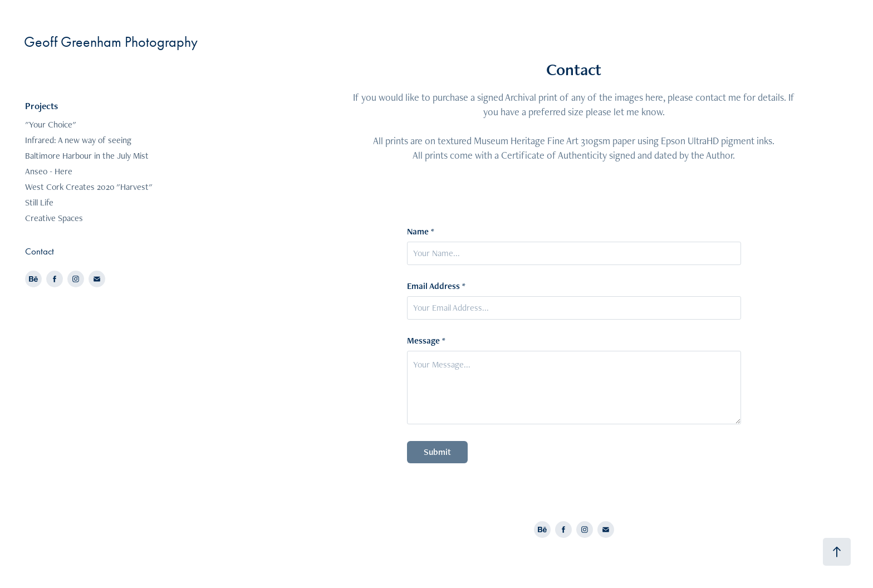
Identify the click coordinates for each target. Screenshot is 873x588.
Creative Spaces (54, 218)
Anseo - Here (49, 171)
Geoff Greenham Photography (111, 42)
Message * (426, 341)
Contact (40, 251)
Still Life (39, 202)
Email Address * (436, 286)
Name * (421, 232)
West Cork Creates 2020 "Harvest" (89, 187)
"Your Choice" (51, 124)
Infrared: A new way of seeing (78, 140)
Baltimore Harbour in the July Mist (87, 156)
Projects (41, 106)
